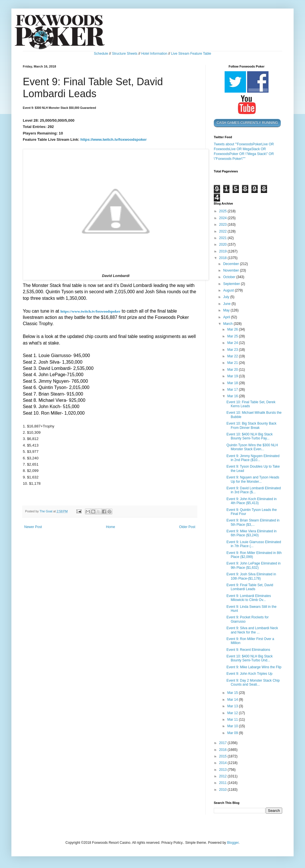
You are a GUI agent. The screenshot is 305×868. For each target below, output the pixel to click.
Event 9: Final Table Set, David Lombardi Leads (250, 587)
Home (111, 527)
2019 (223, 251)
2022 (223, 231)
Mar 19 (233, 376)
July (227, 297)
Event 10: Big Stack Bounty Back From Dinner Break (251, 425)
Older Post (187, 527)
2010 (223, 790)
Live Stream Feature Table (191, 54)
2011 (223, 783)
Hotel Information (154, 54)
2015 (223, 756)
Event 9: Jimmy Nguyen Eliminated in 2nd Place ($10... (253, 458)
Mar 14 (233, 700)
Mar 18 (233, 383)
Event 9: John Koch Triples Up (249, 674)
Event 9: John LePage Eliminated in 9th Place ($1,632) (253, 565)
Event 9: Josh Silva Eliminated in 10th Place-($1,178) (251, 576)
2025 (223, 211)
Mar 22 (233, 356)
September (232, 284)
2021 (223, 238)
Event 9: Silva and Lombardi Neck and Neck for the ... (252, 630)
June (227, 304)
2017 (223, 743)
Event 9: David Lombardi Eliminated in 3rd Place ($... (254, 490)
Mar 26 (233, 329)
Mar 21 (233, 363)
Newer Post (33, 527)
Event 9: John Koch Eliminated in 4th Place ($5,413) (251, 501)
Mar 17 (233, 390)
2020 (223, 244)
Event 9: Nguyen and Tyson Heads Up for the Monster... (253, 479)
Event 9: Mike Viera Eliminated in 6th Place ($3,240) (251, 533)
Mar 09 (233, 733)
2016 (223, 750)
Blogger (233, 843)
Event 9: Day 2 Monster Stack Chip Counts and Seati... (253, 682)
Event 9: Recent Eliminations (248, 650)
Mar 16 (233, 396)
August (229, 290)
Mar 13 (233, 706)
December (232, 264)
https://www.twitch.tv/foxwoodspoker (114, 139)
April (227, 317)
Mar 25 (233, 336)
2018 (223, 258)
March (228, 324)
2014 (223, 763)
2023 (223, 225)
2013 (223, 770)
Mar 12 (233, 713)
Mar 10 (233, 726)
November (232, 270)
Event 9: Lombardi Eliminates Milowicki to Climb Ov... (249, 598)
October (230, 277)
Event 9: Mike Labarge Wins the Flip (254, 667)
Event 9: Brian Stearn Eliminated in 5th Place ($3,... (253, 522)
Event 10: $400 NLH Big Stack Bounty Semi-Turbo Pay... (249, 436)
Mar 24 (233, 343)
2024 (223, 218)
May (227, 310)
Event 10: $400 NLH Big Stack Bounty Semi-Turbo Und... (249, 658)
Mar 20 (233, 370)
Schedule (101, 54)
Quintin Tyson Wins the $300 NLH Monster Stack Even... (252, 447)
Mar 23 (233, 350)
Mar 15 (233, 693)
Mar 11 (233, 720)
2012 (223, 776)
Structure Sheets (125, 54)
